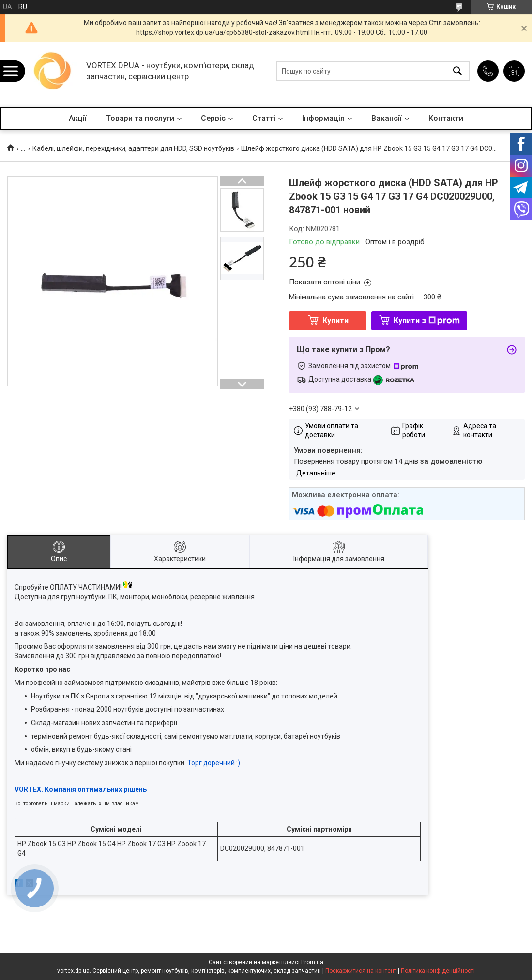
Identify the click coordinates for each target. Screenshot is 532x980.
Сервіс (213, 118)
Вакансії (387, 118)
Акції (78, 118)
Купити (335, 320)
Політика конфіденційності (438, 971)
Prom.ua (312, 962)
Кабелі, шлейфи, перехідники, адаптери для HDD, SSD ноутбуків (133, 148)
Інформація (323, 118)
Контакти (446, 118)
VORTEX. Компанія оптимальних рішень (81, 789)
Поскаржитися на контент (361, 971)
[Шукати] (457, 71)
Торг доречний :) (214, 763)
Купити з (427, 320)
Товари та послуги (140, 118)
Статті (264, 118)
